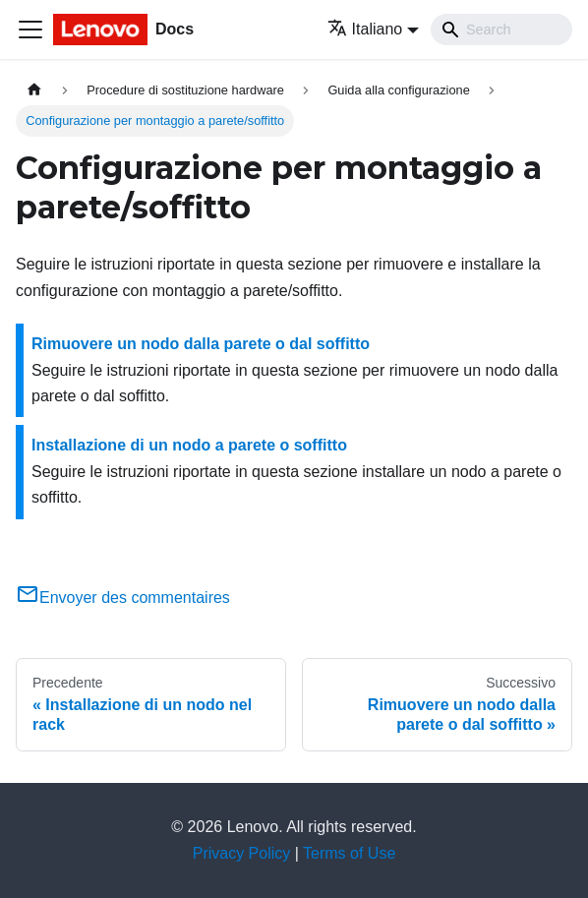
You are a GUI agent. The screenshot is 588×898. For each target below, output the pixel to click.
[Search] (501, 30)
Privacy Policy (242, 853)
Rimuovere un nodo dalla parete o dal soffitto (201, 344)
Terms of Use (349, 853)
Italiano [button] (365, 29)
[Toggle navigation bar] (30, 30)
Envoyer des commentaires (123, 598)
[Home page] (34, 90)
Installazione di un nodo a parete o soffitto (189, 445)
